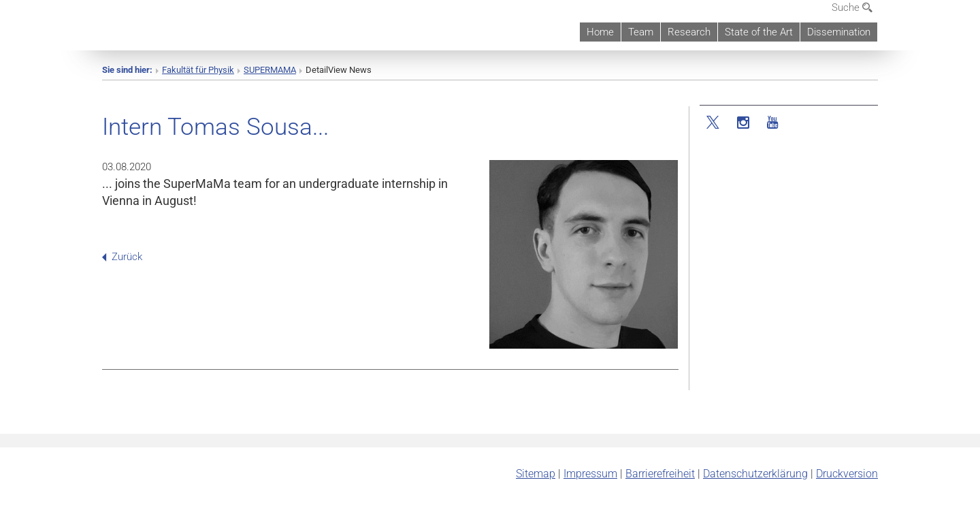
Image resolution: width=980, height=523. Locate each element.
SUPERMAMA (270, 70)
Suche (852, 7)
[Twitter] (714, 123)
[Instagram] (744, 123)
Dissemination (839, 32)
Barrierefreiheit (660, 474)
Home (600, 32)
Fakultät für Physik (198, 70)
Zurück (122, 257)
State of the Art (759, 32)
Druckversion (847, 474)
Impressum (590, 474)
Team (641, 32)
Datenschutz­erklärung (755, 474)
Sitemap (536, 474)
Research (689, 32)
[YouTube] (773, 123)
